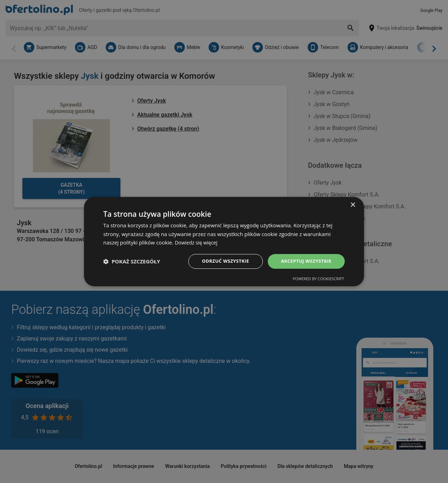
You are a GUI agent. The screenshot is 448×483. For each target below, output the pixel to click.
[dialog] (224, 241)
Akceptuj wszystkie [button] (304, 261)
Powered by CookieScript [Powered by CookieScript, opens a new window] (318, 279)
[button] (132, 261)
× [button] (353, 204)
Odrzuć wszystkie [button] (220, 261)
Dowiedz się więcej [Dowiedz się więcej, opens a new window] (197, 242)
